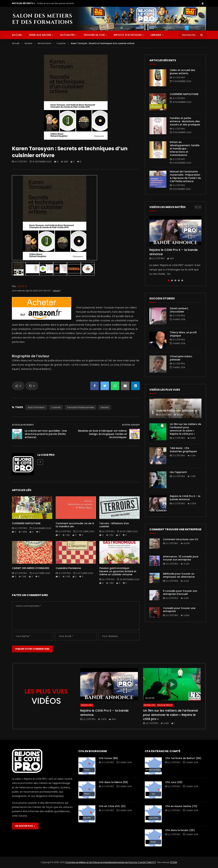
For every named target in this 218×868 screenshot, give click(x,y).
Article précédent (23, 425)
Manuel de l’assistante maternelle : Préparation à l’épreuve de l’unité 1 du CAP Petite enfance (185, 176)
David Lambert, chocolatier (179, 310)
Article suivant (131, 425)
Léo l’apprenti (178, 472)
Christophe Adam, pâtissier (181, 358)
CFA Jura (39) (174, 782)
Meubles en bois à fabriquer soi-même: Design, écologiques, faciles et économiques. (102, 434)
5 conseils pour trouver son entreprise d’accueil (180, 593)
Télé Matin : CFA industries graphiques (183, 450)
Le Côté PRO (21, 162)
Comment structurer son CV (181, 539)
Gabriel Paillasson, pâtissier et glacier (182, 411)
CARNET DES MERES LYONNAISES (31, 568)
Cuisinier (61, 43)
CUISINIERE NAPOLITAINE (26, 523)
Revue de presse (165, 705)
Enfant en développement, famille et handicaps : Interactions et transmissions (185, 149)
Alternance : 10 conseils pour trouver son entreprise (181, 558)
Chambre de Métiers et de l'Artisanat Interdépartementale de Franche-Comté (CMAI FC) (111, 862)
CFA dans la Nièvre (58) (113, 782)
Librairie (156, 35)
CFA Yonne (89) (108, 758)
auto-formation (36, 407)
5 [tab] (182, 280)
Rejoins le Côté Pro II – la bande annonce (174, 252)
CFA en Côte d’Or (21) (112, 806)
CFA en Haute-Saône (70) (181, 806)
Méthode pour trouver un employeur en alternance (179, 575)
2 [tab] (172, 280)
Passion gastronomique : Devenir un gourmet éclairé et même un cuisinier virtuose (118, 571)
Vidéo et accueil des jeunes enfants (56, 3)
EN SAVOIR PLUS (25, 826)
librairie (105, 407)
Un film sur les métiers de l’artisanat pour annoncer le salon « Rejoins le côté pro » (185, 429)
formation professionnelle (81, 407)
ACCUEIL (17, 35)
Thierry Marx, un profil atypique (183, 334)
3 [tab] (175, 280)
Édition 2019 (87, 705)
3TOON (174, 862)
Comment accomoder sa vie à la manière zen (75, 525)
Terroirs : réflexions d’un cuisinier (114, 525)
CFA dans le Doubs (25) (180, 830)
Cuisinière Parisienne (68, 568)
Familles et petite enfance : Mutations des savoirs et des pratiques (185, 121)
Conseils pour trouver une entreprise (179, 610)
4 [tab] (179, 280)
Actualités (67, 35)
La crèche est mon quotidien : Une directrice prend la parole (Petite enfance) (46, 434)
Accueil (16, 43)
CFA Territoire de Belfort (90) (183, 758)
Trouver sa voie (94, 35)
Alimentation (44, 43)
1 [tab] (169, 280)
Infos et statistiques (128, 35)
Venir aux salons (40, 35)
